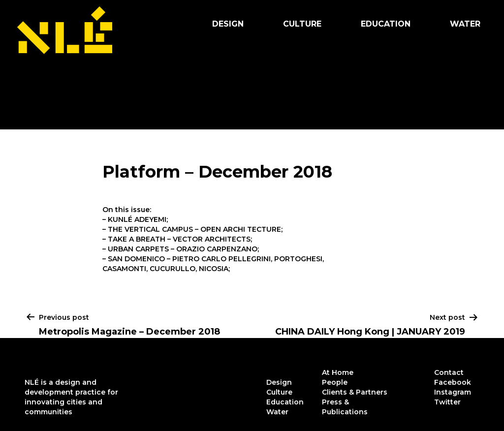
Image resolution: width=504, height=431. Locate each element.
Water (465, 24)
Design (228, 24)
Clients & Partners (355, 392)
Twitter (447, 402)
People (335, 382)
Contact (449, 372)
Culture (302, 24)
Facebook (453, 382)
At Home (338, 372)
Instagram (453, 392)
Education (386, 24)
